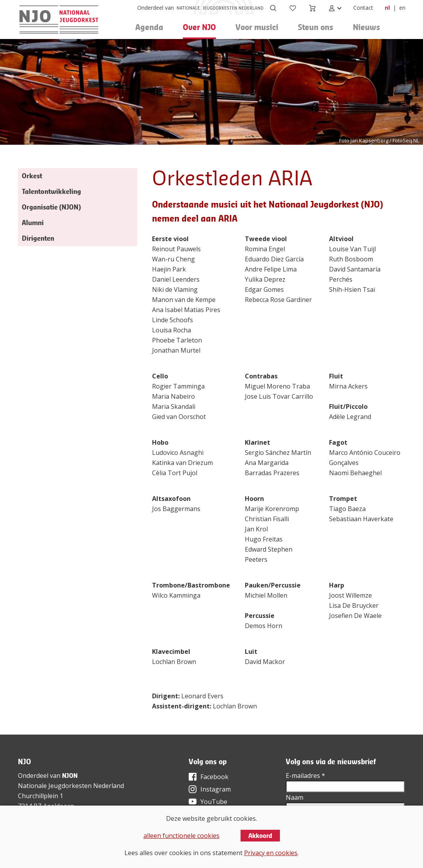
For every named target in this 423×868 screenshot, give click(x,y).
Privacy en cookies (271, 853)
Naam (295, 797)
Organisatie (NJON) (51, 207)
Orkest (32, 176)
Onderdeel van (156, 8)
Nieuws (366, 27)
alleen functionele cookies (181, 836)
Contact (363, 8)
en (402, 8)
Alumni (33, 223)
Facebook (214, 777)
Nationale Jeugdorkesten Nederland (71, 786)
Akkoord (260, 836)
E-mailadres (305, 776)
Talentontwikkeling (51, 191)
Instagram (216, 789)
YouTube (214, 802)
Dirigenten (38, 238)
